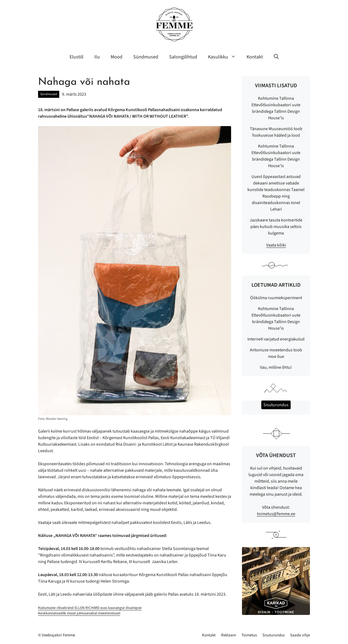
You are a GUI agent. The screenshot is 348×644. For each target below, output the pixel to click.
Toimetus (249, 635)
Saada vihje (300, 635)
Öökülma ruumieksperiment (276, 298)
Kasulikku (225, 57)
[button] (276, 57)
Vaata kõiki (276, 245)
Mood (116, 57)
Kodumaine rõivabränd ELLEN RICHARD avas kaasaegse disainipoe (90, 608)
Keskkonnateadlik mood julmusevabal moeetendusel (79, 613)
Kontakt (255, 57)
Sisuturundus (274, 635)
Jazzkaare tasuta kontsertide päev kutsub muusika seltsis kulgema (276, 227)
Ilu (97, 57)
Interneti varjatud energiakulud (276, 339)
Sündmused (146, 57)
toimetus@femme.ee (276, 514)
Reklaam (229, 635)
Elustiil (77, 57)
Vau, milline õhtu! (276, 367)
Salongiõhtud (183, 57)
